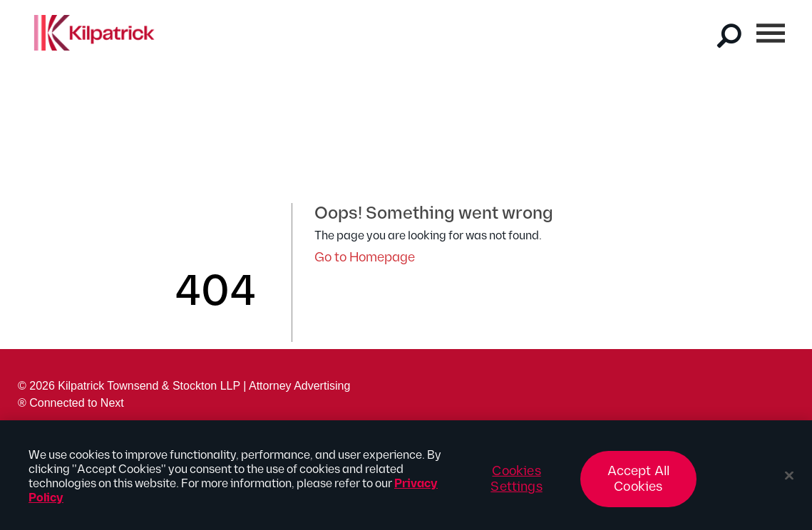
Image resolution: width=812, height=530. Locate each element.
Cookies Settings (516, 485)
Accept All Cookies (639, 485)
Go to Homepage (365, 258)
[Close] (789, 482)
